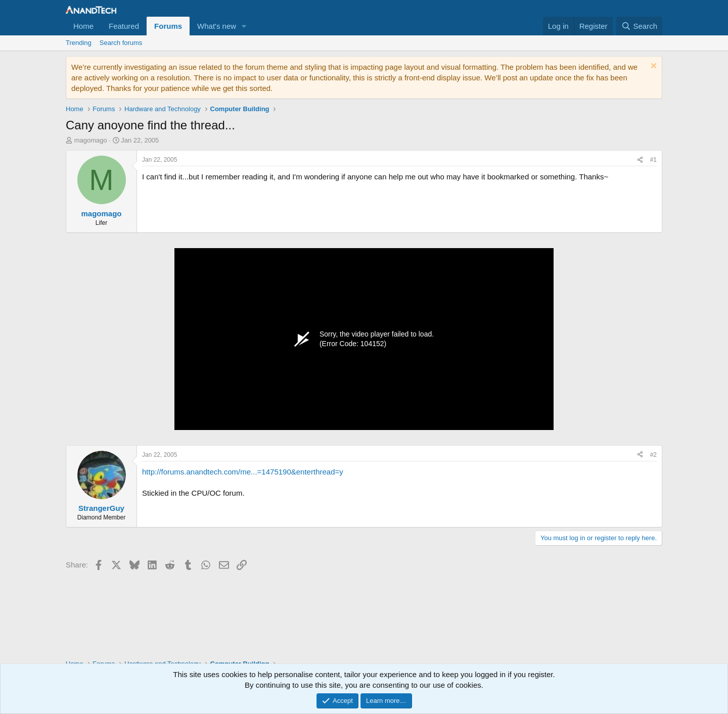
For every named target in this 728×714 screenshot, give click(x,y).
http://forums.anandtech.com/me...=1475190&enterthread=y (243, 472)
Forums (168, 26)
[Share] (640, 160)
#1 (653, 160)
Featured (124, 26)
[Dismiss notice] (652, 67)
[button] (244, 26)
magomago (91, 140)
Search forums (121, 43)
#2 (653, 455)
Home (83, 26)
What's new (217, 26)
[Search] (639, 26)
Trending (79, 43)
